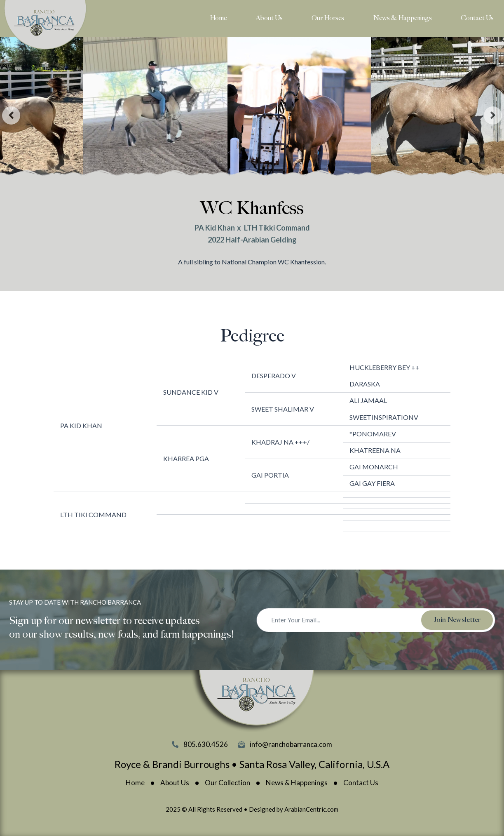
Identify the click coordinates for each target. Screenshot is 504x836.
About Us (269, 18)
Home (218, 18)
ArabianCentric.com (311, 809)
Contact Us (477, 18)
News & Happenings (402, 18)
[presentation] (11, 115)
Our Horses (328, 18)
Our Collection (227, 783)
